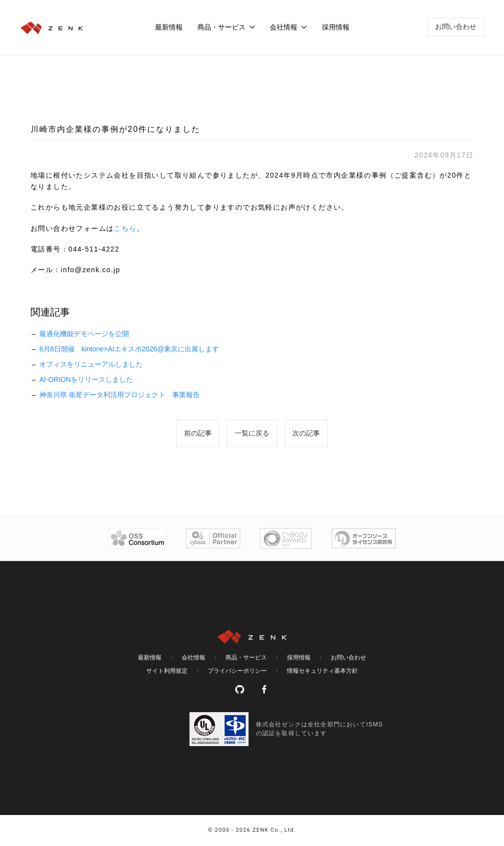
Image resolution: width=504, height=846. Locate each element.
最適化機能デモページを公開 (84, 334)
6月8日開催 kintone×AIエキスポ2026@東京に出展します (129, 349)
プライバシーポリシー (237, 671)
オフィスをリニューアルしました (91, 364)
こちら (125, 228)
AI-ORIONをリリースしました (86, 379)
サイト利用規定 (167, 671)
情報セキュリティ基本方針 (322, 671)
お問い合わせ (456, 27)
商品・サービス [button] (226, 27)
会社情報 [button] (288, 27)
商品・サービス (246, 658)
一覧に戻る (252, 433)
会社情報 (193, 658)
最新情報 (169, 27)
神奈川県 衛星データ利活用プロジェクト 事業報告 (120, 395)
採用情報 (336, 27)
